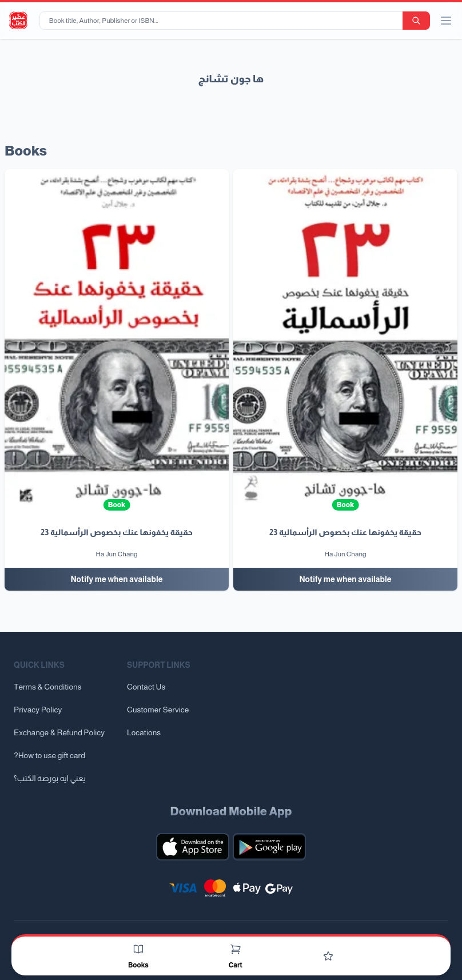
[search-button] (416, 21)
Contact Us (146, 687)
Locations (144, 732)
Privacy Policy (38, 710)
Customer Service (158, 710)
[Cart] (236, 949)
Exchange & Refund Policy (59, 732)
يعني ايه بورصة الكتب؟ (50, 778)
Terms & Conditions (48, 687)
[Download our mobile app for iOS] (193, 847)
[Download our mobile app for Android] (269, 847)
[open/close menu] (446, 21)
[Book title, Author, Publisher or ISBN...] (223, 21)
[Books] (138, 949)
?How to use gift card (49, 755)
